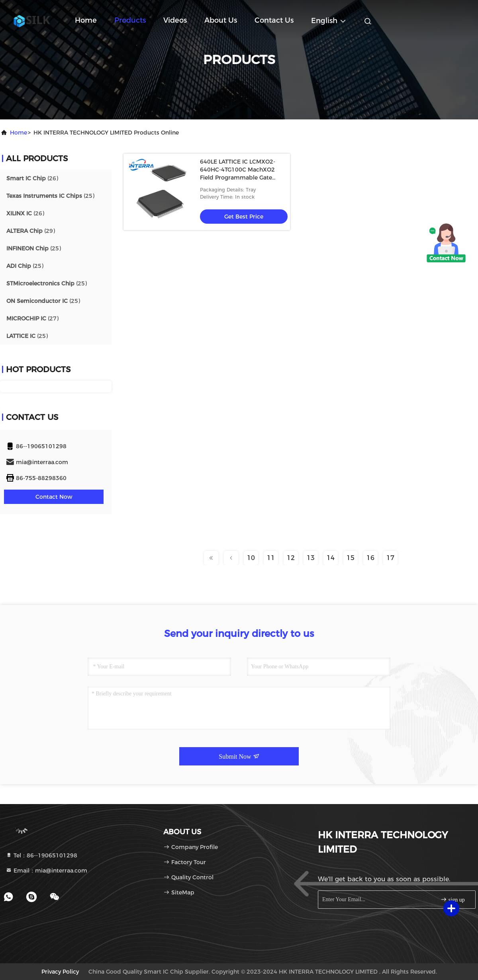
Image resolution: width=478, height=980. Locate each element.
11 (271, 558)
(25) (50, 196)
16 (370, 558)
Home (86, 20)
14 (331, 558)
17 (390, 558)
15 (351, 558)
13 (311, 558)
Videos (175, 20)
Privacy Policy (60, 972)
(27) (32, 318)
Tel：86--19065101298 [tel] (41, 855)
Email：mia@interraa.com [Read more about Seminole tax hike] (46, 871)
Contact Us (274, 20)
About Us (221, 20)
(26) (32, 178)
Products (130, 20)
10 (251, 558)
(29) (31, 231)
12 (291, 558)
